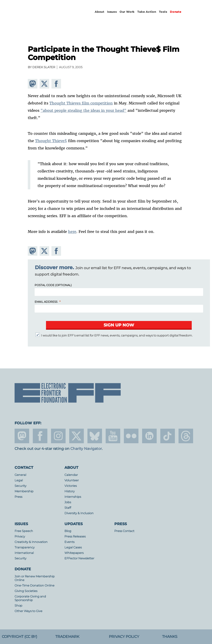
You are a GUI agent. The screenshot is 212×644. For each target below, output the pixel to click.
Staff (68, 508)
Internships (73, 497)
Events (69, 542)
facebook (40, 436)
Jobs (68, 502)
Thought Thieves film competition (81, 103)
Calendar (71, 475)
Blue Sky (95, 436)
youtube (113, 436)
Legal (19, 480)
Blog (68, 531)
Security (20, 486)
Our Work (127, 12)
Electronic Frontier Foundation (50, 16)
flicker (131, 436)
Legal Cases (73, 547)
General (20, 475)
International (24, 553)
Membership (24, 491)
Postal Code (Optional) (53, 285)
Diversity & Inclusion (79, 513)
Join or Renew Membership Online (35, 578)
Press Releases (75, 536)
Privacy (20, 536)
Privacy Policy (124, 637)
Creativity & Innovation (31, 542)
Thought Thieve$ (51, 141)
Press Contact (124, 531)
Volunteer (72, 480)
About (100, 12)
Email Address (46, 302)
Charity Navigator (86, 449)
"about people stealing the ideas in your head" (83, 110)
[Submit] (119, 325)
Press (18, 497)
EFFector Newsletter (79, 558)
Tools (163, 12)
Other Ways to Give (28, 611)
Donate (176, 12)
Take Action (147, 12)
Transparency (25, 547)
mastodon (22, 436)
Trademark (67, 637)
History (70, 491)
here (72, 232)
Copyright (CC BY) (19, 637)
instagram (58, 436)
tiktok (168, 436)
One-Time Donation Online (34, 585)
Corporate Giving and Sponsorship (30, 598)
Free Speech (24, 531)
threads (186, 436)
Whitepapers (74, 553)
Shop (18, 606)
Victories (71, 486)
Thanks (170, 637)
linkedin (149, 436)
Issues (112, 12)
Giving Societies (26, 591)
